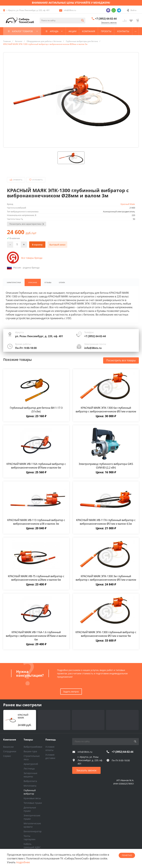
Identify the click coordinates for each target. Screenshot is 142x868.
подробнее (23, 862)
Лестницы (29, 769)
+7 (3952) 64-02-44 (106, 19)
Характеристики (14, 282)
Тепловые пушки (33, 803)
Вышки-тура (30, 751)
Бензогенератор (33, 831)
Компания (10, 740)
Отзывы (49, 282)
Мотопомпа (30, 786)
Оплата (63, 282)
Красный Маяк (128, 204)
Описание (33, 282)
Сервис (7, 756)
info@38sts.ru (70, 10)
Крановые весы (32, 798)
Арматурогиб (31, 764)
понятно (127, 855)
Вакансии (8, 747)
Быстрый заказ (57, 245)
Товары (28, 740)
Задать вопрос (71, 692)
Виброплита (30, 781)
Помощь (51, 740)
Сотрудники (10, 751)
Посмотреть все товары (121, 361)
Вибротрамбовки (33, 747)
